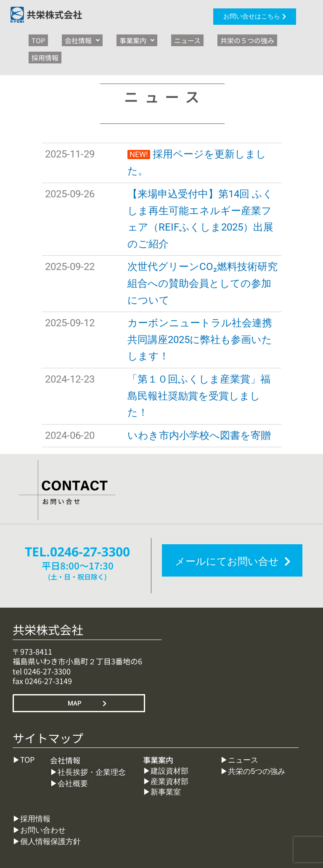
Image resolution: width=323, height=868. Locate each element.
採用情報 (275, 38)
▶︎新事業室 (162, 770)
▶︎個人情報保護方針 (47, 819)
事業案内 (122, 38)
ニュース (167, 38)
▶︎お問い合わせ (39, 808)
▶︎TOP (24, 737)
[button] (73, 38)
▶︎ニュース (239, 738)
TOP (35, 38)
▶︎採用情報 (32, 797)
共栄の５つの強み (221, 38)
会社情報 (73, 38)
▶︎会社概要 (69, 761)
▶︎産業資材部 (169, 759)
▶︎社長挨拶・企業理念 (90, 750)
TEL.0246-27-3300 (77, 529)
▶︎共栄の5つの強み (253, 749)
